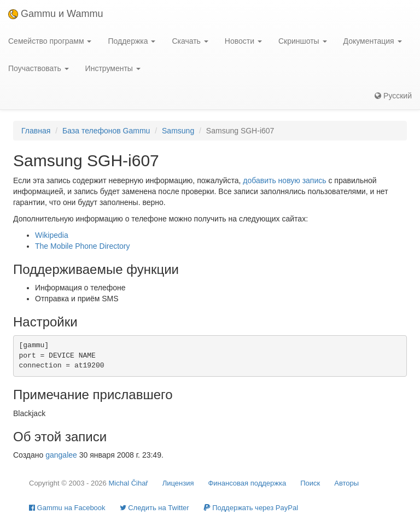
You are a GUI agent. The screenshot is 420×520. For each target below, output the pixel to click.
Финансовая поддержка (247, 483)
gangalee (61, 455)
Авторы (346, 483)
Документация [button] (373, 41)
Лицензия (178, 483)
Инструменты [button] (113, 68)
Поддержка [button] (132, 41)
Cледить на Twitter (154, 508)
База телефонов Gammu (106, 131)
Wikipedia (52, 235)
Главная (36, 131)
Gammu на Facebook (67, 508)
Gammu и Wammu (56, 14)
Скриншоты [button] (303, 41)
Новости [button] (243, 41)
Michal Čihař (128, 483)
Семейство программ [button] (50, 41)
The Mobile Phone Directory (83, 246)
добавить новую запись (284, 180)
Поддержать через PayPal (251, 508)
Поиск (310, 483)
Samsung (178, 131)
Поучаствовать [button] (39, 68)
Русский (393, 96)
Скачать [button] (190, 41)
